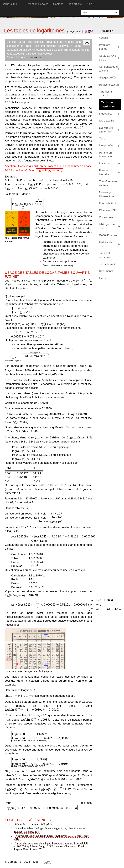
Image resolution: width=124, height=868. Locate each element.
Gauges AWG (107, 78)
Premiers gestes (105, 47)
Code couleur (107, 217)
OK (87, 43)
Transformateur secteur (108, 183)
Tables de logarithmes (108, 104)
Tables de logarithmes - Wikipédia (34, 824)
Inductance (106, 114)
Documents (106, 271)
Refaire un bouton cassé (107, 155)
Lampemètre (107, 146)
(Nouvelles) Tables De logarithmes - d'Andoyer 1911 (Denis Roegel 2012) (52, 837)
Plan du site (75, 4)
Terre (102, 139)
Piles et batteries (104, 172)
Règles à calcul (108, 85)
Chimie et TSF (108, 210)
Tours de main (108, 264)
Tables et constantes (106, 255)
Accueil (104, 38)
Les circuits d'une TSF (106, 130)
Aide (89, 4)
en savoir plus (34, 58)
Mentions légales (38, 4)
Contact (58, 4)
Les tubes (105, 163)
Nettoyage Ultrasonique (107, 194)
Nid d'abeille (107, 121)
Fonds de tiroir (108, 203)
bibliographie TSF (107, 226)
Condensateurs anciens (108, 69)
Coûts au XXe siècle (108, 58)
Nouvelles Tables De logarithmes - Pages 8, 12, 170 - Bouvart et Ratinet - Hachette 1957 (50, 830)
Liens (102, 278)
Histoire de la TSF (107, 244)
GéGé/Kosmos (108, 235)
